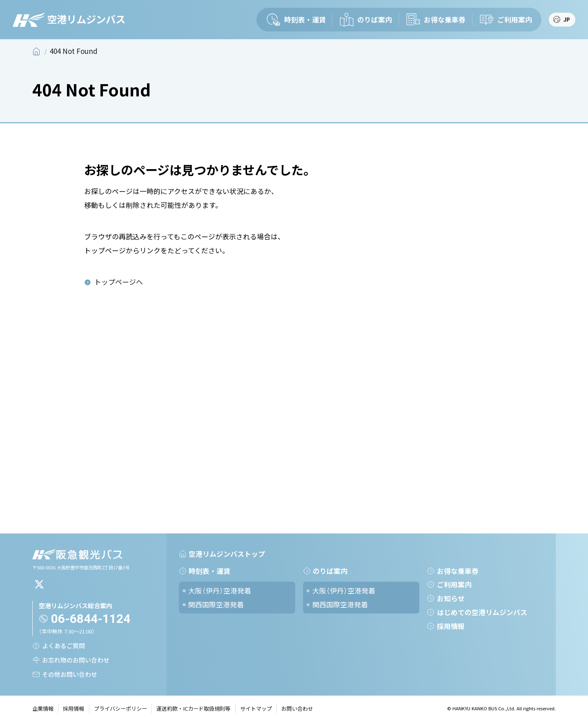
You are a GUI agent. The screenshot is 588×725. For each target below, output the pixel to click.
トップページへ (119, 282)
